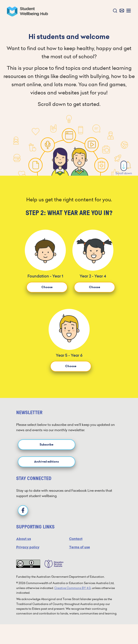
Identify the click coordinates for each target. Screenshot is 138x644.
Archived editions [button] (46, 462)
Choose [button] (47, 287)
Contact (76, 539)
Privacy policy (28, 547)
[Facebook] (23, 510)
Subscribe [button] (46, 445)
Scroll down (124, 168)
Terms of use (80, 547)
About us (24, 539)
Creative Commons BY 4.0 (72, 588)
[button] (114, 11)
